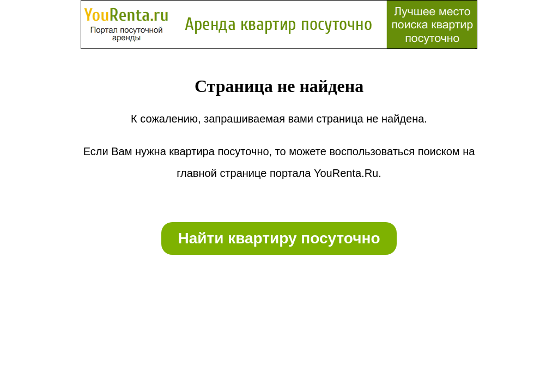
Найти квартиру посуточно (279, 238)
